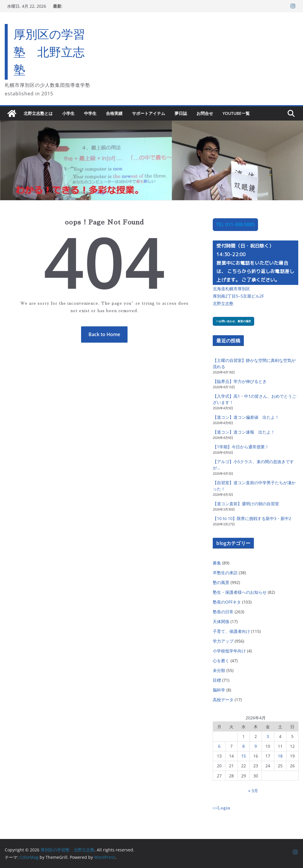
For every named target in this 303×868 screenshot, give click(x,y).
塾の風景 (221, 582)
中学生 (90, 113)
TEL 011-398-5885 (235, 224)
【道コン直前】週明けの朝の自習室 (246, 504)
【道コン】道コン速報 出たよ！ (244, 432)
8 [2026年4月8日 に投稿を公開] (244, 746)
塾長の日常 (223, 612)
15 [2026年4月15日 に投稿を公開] (244, 756)
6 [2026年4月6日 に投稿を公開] (219, 746)
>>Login (222, 808)
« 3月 (253, 791)
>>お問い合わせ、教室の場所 (233, 321)
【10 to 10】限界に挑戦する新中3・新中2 (252, 518)
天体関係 (221, 621)
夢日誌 (181, 113)
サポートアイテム (149, 113)
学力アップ (223, 641)
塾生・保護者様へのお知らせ (240, 592)
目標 (217, 680)
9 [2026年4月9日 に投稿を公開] (256, 746)
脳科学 (219, 690)
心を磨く (221, 661)
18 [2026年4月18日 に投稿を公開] (280, 756)
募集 (217, 563)
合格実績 (114, 113)
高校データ (223, 700)
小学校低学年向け (229, 651)
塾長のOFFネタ (227, 602)
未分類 (219, 670)
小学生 (68, 113)
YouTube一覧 (236, 113)
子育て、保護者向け (231, 631)
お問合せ (205, 113)
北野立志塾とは (38, 113)
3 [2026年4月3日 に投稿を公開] (268, 736)
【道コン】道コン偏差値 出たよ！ (246, 417)
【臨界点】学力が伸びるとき (240, 381)
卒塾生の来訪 (225, 573)
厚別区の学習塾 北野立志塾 (49, 52)
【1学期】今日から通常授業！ (241, 447)
